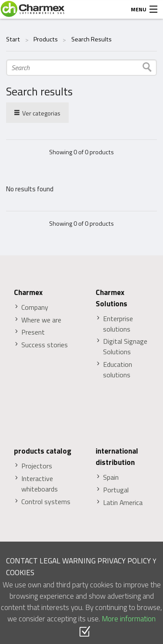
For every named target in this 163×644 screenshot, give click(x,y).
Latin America (123, 503)
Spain (111, 477)
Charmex (28, 292)
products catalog (43, 451)
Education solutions (118, 370)
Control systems (46, 502)
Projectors (37, 466)
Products (46, 39)
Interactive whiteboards (40, 484)
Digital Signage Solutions (125, 347)
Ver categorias (37, 113)
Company (35, 307)
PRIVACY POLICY (124, 561)
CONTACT (22, 561)
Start (13, 39)
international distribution (117, 457)
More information (129, 619)
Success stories (45, 345)
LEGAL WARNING (68, 561)
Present (33, 332)
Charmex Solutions (111, 298)
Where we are (41, 320)
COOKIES (20, 572)
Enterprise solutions (118, 324)
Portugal (116, 490)
